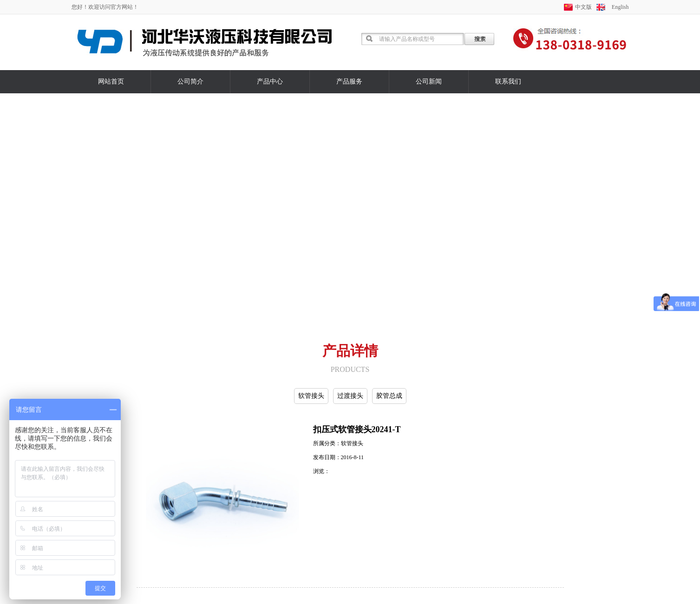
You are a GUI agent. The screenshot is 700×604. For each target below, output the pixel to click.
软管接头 (311, 396)
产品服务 (349, 81)
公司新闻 (429, 81)
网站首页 (111, 81)
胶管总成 (389, 396)
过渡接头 (350, 396)
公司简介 (190, 81)
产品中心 (270, 81)
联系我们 (508, 81)
